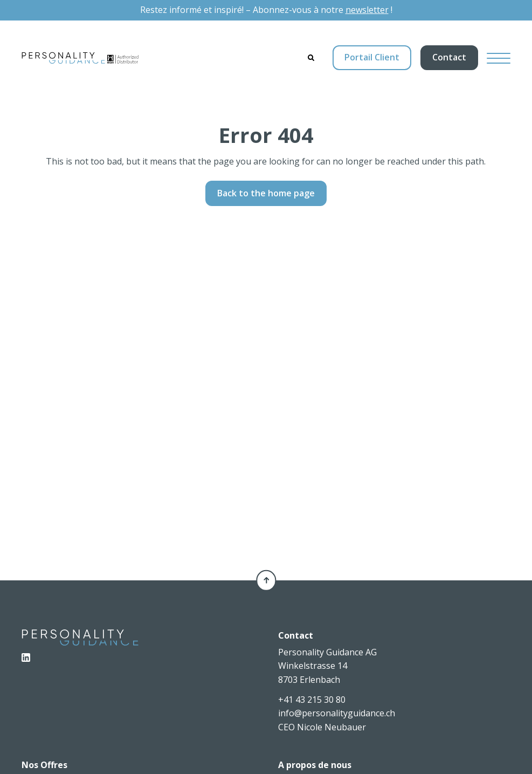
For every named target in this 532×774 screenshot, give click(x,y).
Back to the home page (266, 193)
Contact (449, 57)
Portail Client (372, 57)
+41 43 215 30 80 (312, 700)
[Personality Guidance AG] (80, 58)
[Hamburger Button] (499, 58)
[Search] (311, 58)
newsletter (367, 10)
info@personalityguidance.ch (337, 713)
